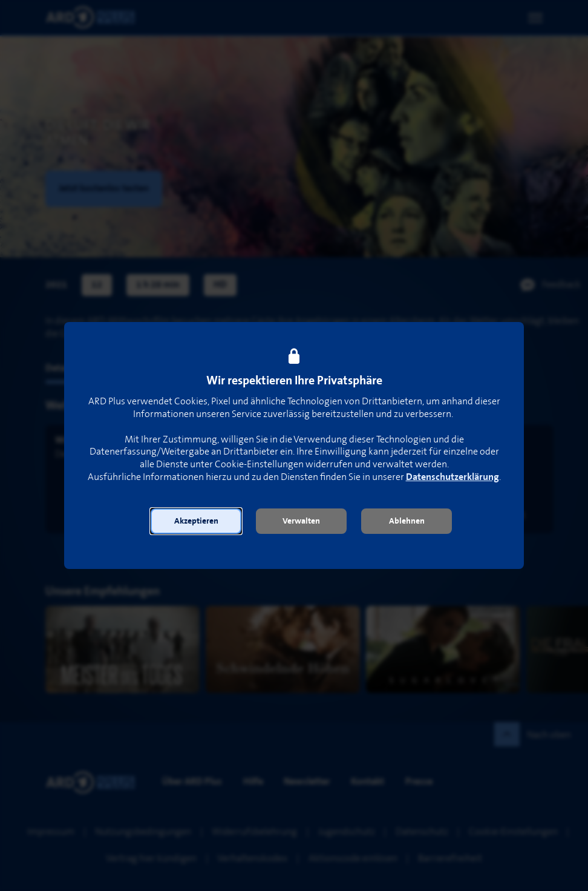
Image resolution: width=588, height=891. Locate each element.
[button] (196, 521)
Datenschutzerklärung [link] (452, 477)
